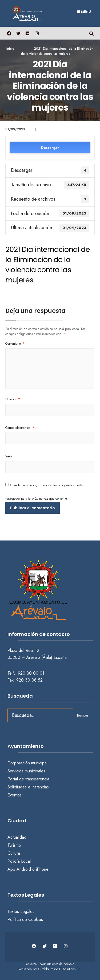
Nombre (13, 399)
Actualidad (17, 837)
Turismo (14, 845)
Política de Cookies (25, 919)
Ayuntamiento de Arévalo (57, 964)
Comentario (15, 344)
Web (9, 456)
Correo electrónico (20, 428)
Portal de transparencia (28, 779)
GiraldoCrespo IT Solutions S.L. (60, 969)
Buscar (83, 715)
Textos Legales (21, 911)
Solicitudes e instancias (28, 787)
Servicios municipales (26, 771)
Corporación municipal (27, 763)
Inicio (10, 49)
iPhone (42, 869)
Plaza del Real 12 (24, 650)
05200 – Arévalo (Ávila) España (37, 657)
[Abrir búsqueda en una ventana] (91, 33)
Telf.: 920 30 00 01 (26, 673)
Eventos (15, 795)
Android (24, 869)
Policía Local (19, 861)
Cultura (14, 853)
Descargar (50, 148)
